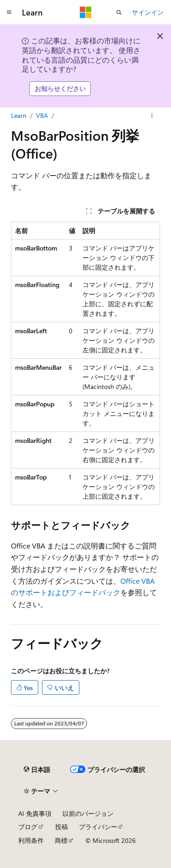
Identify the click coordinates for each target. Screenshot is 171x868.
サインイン (148, 12)
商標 (61, 840)
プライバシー (98, 827)
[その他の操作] (152, 116)
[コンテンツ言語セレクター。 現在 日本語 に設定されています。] (37, 770)
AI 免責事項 (35, 813)
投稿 (62, 827)
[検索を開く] (119, 12)
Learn (19, 115)
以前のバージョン (88, 813)
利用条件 (31, 840)
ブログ (28, 827)
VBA (42, 115)
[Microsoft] (86, 12)
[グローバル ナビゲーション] (9, 12)
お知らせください (60, 88)
